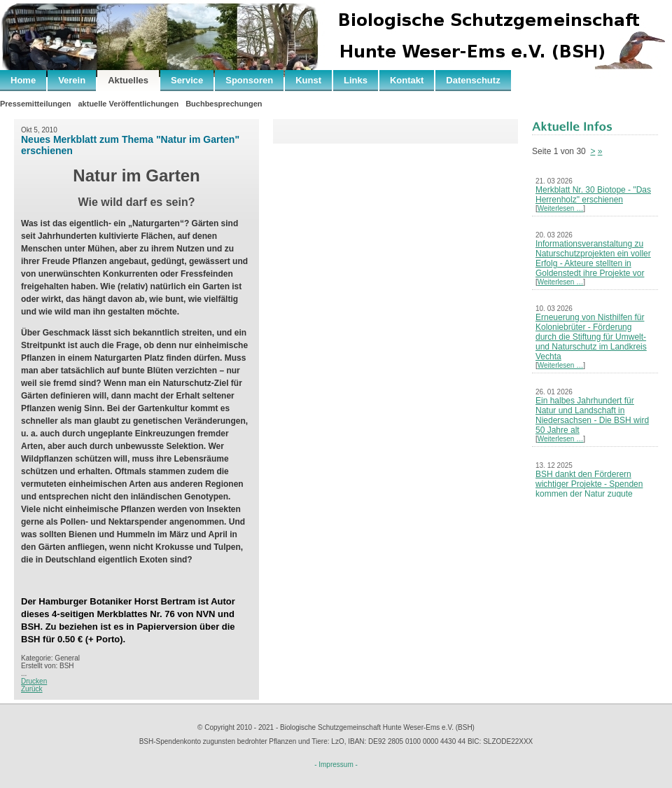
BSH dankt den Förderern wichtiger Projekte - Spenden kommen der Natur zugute (589, 484)
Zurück (32, 689)
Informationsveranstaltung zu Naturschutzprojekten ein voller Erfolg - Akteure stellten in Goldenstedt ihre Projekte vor (593, 258)
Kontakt (407, 80)
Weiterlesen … (560, 208)
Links (356, 80)
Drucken (34, 681)
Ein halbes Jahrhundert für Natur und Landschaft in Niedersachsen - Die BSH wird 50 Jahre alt (592, 415)
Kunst (308, 80)
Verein (72, 80)
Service (187, 80)
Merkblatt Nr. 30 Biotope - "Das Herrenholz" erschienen (593, 195)
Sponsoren (249, 80)
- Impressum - (336, 765)
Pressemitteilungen (35, 104)
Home (23, 80)
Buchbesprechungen (224, 104)
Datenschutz (473, 80)
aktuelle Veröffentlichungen (128, 104)
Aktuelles (128, 80)
